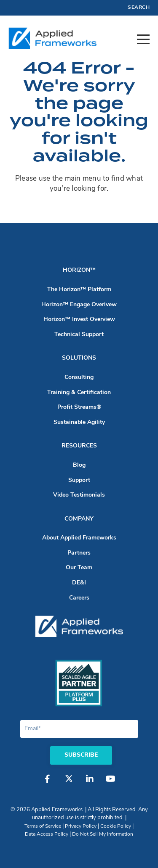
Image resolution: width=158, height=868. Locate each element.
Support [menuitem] (79, 480)
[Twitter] (69, 783)
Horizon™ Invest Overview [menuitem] (79, 320)
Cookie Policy (116, 826)
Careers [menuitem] (79, 598)
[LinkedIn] (90, 783)
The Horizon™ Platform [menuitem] (79, 290)
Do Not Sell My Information (103, 834)
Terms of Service (43, 826)
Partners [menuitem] (79, 553)
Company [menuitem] (79, 519)
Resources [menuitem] (79, 446)
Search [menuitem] (139, 8)
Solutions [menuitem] (79, 358)
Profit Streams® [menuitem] (79, 407)
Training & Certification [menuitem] (79, 393)
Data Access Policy (47, 834)
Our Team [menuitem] (79, 568)
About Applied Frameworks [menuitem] (79, 538)
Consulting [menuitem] (79, 377)
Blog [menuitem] (79, 465)
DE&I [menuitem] (79, 583)
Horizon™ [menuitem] (79, 270)
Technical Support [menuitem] (79, 335)
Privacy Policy (81, 826)
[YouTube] (111, 783)
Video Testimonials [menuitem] (79, 495)
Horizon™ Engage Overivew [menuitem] (79, 305)
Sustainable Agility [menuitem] (79, 422)
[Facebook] (48, 783)
